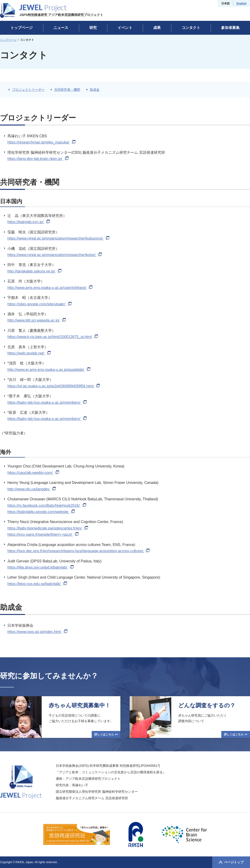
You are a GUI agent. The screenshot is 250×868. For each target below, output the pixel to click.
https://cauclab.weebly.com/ (33, 473)
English (242, 3)
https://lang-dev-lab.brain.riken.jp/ (38, 159)
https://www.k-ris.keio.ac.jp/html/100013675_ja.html (53, 337)
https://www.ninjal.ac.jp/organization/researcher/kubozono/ (58, 238)
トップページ (22, 28)
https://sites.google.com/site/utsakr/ (39, 304)
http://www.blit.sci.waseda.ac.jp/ (37, 320)
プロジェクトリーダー (28, 90)
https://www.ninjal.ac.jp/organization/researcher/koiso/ (55, 255)
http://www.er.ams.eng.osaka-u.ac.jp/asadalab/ (49, 370)
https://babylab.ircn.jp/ (29, 222)
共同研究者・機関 (67, 90)
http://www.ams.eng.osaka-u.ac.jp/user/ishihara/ (50, 288)
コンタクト (191, 28)
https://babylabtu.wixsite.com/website (41, 512)
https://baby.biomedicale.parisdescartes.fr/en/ (48, 528)
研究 (93, 28)
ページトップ (231, 862)
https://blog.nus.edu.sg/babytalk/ (37, 584)
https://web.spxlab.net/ (29, 353)
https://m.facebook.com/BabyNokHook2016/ (47, 506)
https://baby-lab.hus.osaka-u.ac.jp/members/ (47, 403)
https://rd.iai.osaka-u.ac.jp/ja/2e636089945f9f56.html (54, 386)
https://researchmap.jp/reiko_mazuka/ (41, 142)
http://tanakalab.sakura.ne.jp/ (34, 271)
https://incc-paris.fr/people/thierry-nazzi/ (43, 534)
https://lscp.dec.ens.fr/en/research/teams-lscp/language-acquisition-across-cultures (78, 551)
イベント (125, 28)
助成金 (95, 90)
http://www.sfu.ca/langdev (32, 489)
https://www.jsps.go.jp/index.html (37, 632)
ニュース (61, 28)
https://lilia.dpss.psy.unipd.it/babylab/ (41, 567)
